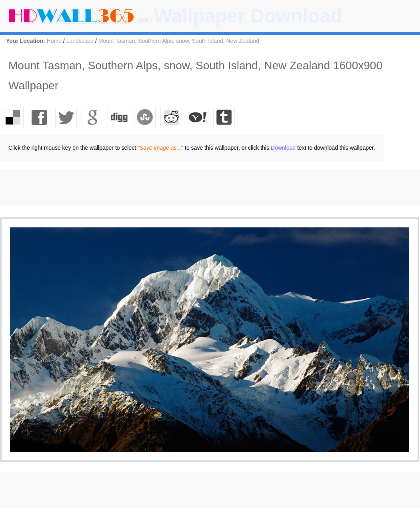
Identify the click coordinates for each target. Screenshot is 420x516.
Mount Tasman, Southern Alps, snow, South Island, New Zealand (179, 41)
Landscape (80, 41)
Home (54, 41)
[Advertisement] (146, 187)
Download (283, 148)
